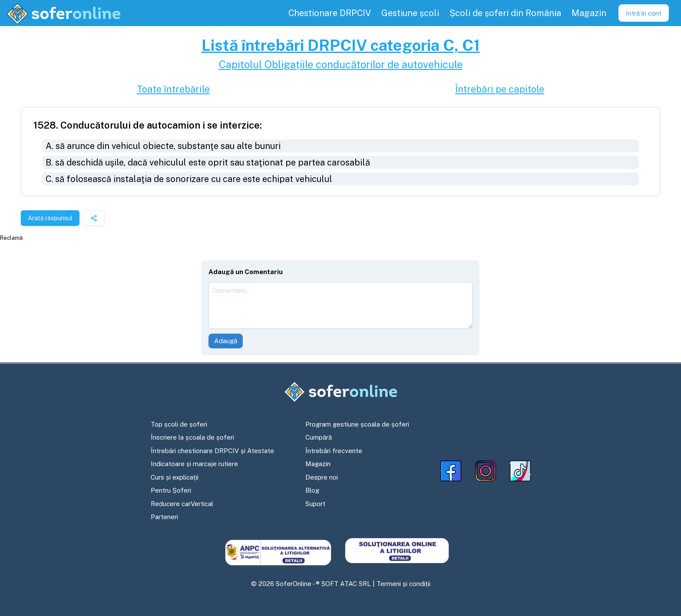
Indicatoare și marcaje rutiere (194, 464)
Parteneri (164, 517)
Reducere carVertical (182, 504)
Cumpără (319, 437)
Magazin (318, 464)
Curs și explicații (175, 477)
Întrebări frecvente (334, 451)
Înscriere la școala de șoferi (192, 437)
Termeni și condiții (403, 584)
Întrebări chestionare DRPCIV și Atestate (212, 451)
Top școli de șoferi (179, 424)
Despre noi (322, 477)
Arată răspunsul (50, 218)
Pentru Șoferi (171, 490)
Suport (315, 504)
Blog (312, 490)
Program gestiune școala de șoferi (357, 424)
